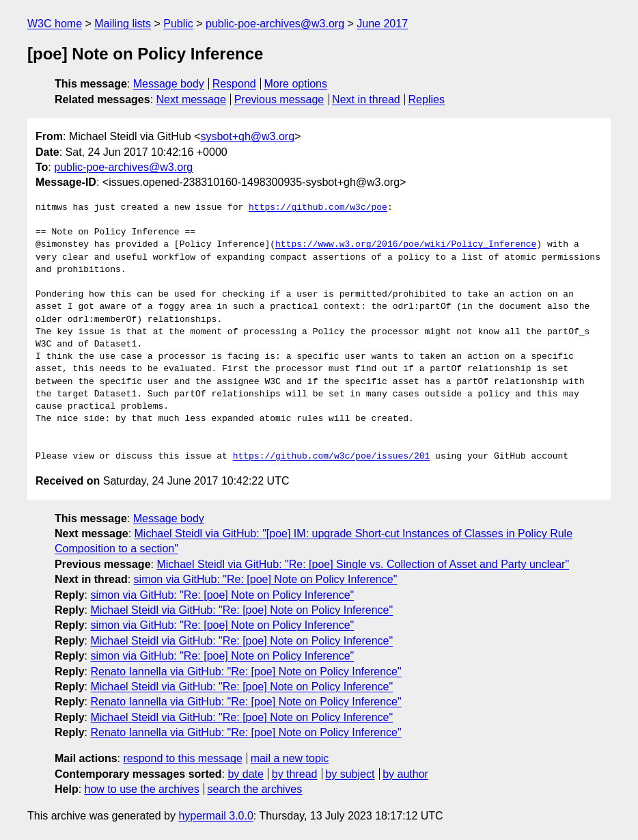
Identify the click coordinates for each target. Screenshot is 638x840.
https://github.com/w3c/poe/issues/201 (332, 457)
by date (245, 774)
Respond (234, 84)
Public (178, 24)
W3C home (55, 24)
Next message (191, 99)
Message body (169, 84)
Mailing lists (123, 24)
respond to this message (182, 758)
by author (405, 774)
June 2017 (382, 24)
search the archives (255, 789)
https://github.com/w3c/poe (318, 208)
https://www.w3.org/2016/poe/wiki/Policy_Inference (406, 245)
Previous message (279, 99)
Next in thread (366, 99)
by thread (295, 774)
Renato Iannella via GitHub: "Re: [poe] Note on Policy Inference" (246, 672)
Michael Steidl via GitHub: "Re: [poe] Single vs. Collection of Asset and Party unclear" (363, 564)
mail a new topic (290, 758)
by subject (350, 774)
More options (296, 84)
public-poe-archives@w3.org (275, 24)
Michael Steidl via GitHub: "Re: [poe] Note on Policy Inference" (241, 610)
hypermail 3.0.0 (216, 816)
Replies (427, 99)
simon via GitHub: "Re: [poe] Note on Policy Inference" (266, 579)
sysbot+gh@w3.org (247, 136)
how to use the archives (142, 789)
